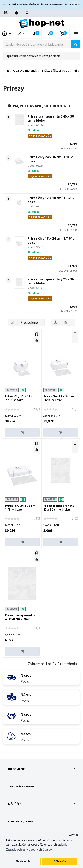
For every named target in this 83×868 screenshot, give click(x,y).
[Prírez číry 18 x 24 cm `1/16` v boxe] (19, 242)
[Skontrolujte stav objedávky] (27, 13)
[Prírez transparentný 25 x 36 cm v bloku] (19, 283)
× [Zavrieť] (75, 4)
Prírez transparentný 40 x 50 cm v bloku (51, 118)
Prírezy (78, 71)
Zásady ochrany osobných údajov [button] (29, 849)
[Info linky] (6, 13)
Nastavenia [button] (23, 861)
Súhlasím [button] (60, 861)
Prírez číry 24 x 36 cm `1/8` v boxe (50, 159)
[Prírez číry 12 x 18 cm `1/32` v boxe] (19, 201)
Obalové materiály (25, 71)
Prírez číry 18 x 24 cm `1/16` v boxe (51, 241)
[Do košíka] (22, 432)
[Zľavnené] (16, 13)
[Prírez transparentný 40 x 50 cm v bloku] (19, 120)
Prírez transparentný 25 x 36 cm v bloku (51, 281)
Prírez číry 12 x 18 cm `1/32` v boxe (51, 200)
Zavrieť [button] (74, 835)
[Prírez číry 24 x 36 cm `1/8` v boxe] (19, 161)
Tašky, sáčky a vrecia (55, 71)
